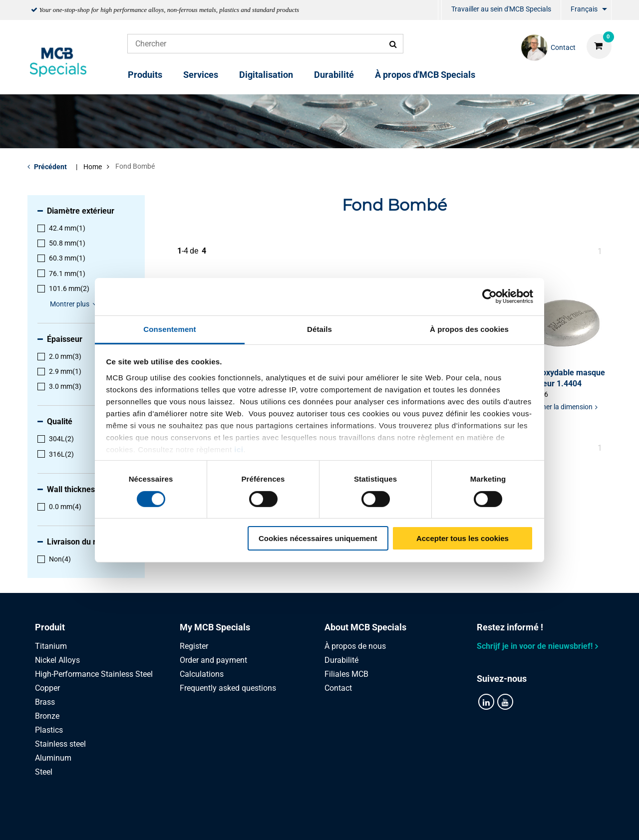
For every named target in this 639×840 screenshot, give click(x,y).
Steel (44, 772)
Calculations (202, 674)
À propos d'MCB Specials (425, 75)
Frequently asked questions (228, 688)
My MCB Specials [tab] (215, 627)
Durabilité (334, 75)
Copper (47, 688)
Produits (145, 75)
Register (194, 646)
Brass (45, 702)
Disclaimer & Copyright (458, 821)
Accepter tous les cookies (463, 538)
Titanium (51, 646)
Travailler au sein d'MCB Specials (501, 9)
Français (584, 9)
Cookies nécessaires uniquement (318, 538)
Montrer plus (75, 304)
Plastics (49, 730)
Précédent (50, 167)
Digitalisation (266, 75)
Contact (338, 688)
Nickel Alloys (57, 660)
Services (201, 75)
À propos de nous (355, 646)
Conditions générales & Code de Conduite (331, 821)
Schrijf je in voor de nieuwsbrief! (535, 646)
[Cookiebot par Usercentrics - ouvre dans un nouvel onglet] (489, 296)
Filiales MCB (346, 674)
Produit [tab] (50, 627)
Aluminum (53, 758)
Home (93, 167)
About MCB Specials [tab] (365, 627)
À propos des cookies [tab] (469, 329)
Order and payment (213, 660)
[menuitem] (440, 10)
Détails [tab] (319, 329)
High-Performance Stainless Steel (94, 674)
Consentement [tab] (169, 329)
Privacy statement (213, 821)
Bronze (47, 716)
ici (239, 449)
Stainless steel (60, 744)
